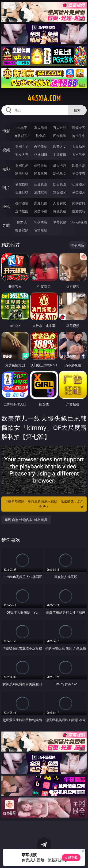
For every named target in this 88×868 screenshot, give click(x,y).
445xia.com (44, 98)
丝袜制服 (41, 155)
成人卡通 (60, 165)
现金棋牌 (60, 136)
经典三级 (41, 173)
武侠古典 (79, 203)
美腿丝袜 (22, 192)
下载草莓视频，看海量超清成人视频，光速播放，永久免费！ (45, 504)
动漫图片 (79, 184)
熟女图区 (60, 192)
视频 (6, 150)
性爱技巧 (79, 211)
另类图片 (79, 192)
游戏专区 (79, 128)
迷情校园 (22, 211)
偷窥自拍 (22, 184)
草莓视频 (60, 222)
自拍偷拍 (41, 147)
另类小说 (41, 211)
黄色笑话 (60, 211)
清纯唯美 (41, 192)
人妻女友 (60, 203)
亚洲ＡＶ (22, 147)
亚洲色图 (41, 184)
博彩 (6, 131)
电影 (6, 169)
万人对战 (60, 128)
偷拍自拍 (41, 165)
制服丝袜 (22, 173)
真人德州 (41, 128)
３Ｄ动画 (79, 147)
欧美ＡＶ (60, 147)
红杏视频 (22, 230)
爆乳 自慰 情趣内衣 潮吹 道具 (26, 520)
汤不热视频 (79, 222)
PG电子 (22, 128)
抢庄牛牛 (79, 136)
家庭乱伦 (41, 203)
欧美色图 (60, 184)
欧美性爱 (79, 165)
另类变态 (79, 173)
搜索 (77, 110)
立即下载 (71, 858)
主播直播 (60, 155)
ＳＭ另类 (79, 155)
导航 (6, 225)
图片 (6, 188)
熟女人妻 (22, 155)
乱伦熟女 (60, 173)
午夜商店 (41, 222)
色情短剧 (41, 230)
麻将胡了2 (22, 136)
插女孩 (22, 222)
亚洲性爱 (22, 165)
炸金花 (41, 136)
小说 (6, 207)
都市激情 (22, 203)
